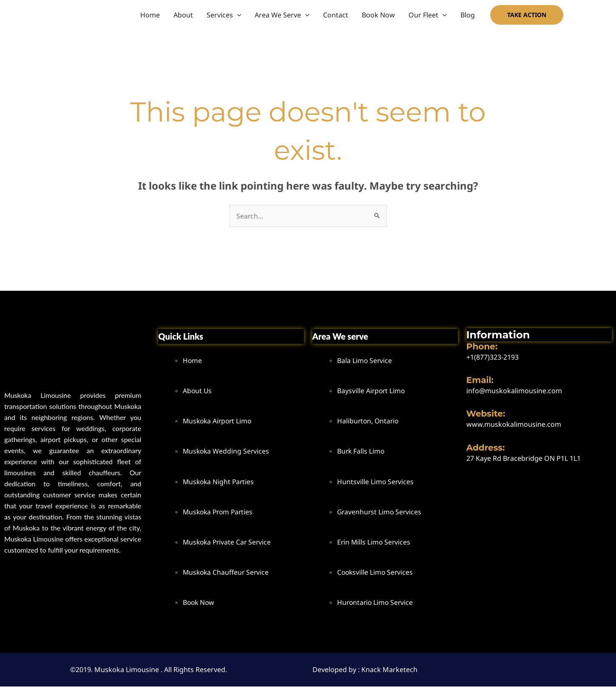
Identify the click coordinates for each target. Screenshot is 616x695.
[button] (237, 15)
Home (150, 15)
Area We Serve (282, 15)
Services (224, 15)
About (183, 15)
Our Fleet (428, 15)
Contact (336, 15)
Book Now (378, 15)
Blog (468, 15)
